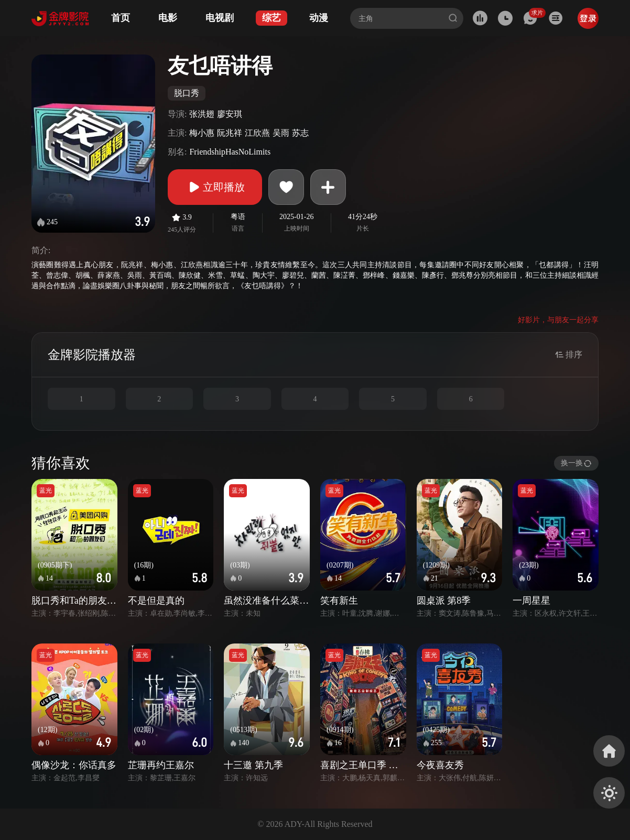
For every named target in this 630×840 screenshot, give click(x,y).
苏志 (300, 133)
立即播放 (215, 187)
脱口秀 (187, 93)
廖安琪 (230, 114)
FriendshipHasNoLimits (230, 152)
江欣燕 (257, 133)
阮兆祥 (230, 133)
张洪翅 (202, 114)
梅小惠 (202, 133)
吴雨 (281, 133)
